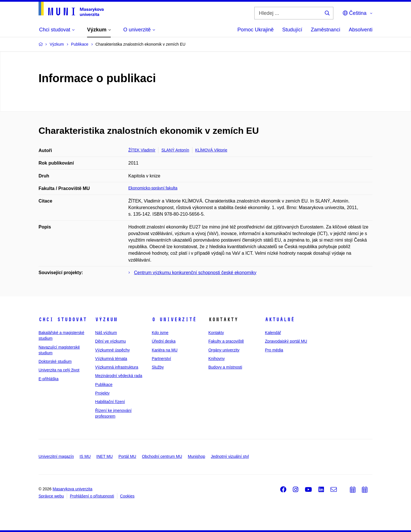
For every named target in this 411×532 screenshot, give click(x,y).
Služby (158, 367)
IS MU (85, 456)
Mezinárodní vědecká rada (119, 376)
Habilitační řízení (110, 402)
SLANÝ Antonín (175, 150)
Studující (292, 30)
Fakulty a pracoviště (226, 341)
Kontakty (216, 333)
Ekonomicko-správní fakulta (153, 188)
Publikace (104, 385)
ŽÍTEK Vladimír (142, 150)
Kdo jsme (160, 333)
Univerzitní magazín (56, 456)
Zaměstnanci (326, 30)
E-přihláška (49, 379)
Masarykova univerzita (72, 489)
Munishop (197, 456)
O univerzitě (174, 319)
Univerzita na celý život (59, 370)
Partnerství (162, 359)
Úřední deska (164, 341)
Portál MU (127, 456)
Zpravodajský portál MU (286, 341)
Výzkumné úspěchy (112, 350)
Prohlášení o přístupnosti (92, 496)
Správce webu (51, 496)
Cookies (127, 496)
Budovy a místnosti (225, 367)
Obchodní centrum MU (162, 456)
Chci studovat (63, 319)
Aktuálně (280, 319)
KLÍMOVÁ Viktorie (211, 150)
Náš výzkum (106, 333)
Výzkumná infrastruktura (117, 367)
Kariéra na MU (165, 350)
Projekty (102, 393)
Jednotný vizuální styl (230, 456)
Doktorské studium (55, 361)
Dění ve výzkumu (110, 341)
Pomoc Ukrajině (256, 30)
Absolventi (361, 30)
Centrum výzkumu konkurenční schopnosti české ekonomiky (195, 273)
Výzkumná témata (111, 359)
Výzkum (106, 319)
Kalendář (273, 333)
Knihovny (217, 359)
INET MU (105, 456)
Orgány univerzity (224, 350)
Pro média (274, 350)
